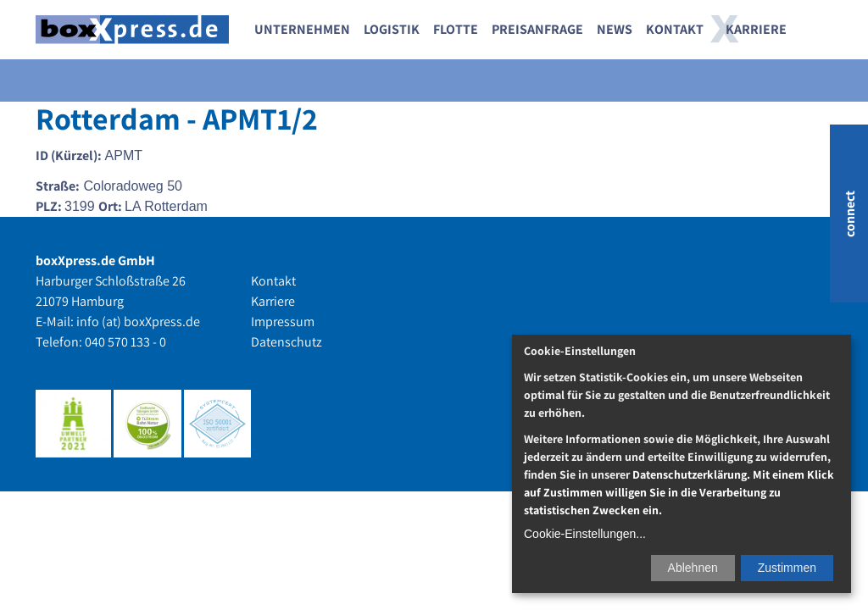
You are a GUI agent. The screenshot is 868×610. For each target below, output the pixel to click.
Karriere (756, 29)
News (615, 29)
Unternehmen (302, 29)
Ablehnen (693, 568)
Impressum (283, 322)
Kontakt (675, 29)
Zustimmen (787, 568)
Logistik (392, 29)
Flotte (456, 29)
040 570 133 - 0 (125, 342)
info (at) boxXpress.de (138, 322)
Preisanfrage (537, 29)
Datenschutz (287, 342)
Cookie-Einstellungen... (585, 534)
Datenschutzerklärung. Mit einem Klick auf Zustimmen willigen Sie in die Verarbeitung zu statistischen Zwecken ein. (679, 492)
